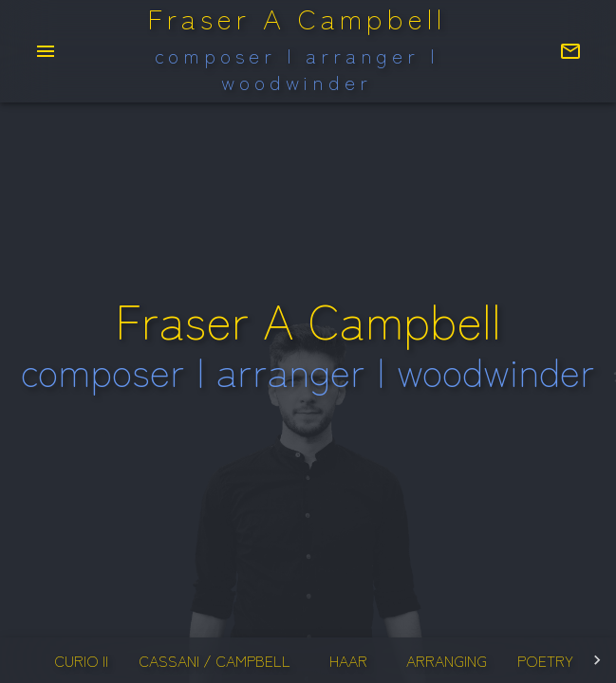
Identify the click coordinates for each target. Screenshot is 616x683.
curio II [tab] (81, 660)
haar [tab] (348, 660)
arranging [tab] (447, 660)
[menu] (46, 51)
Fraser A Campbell (297, 18)
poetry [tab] (545, 660)
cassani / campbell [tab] (215, 660)
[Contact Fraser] (570, 51)
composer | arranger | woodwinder (297, 69)
